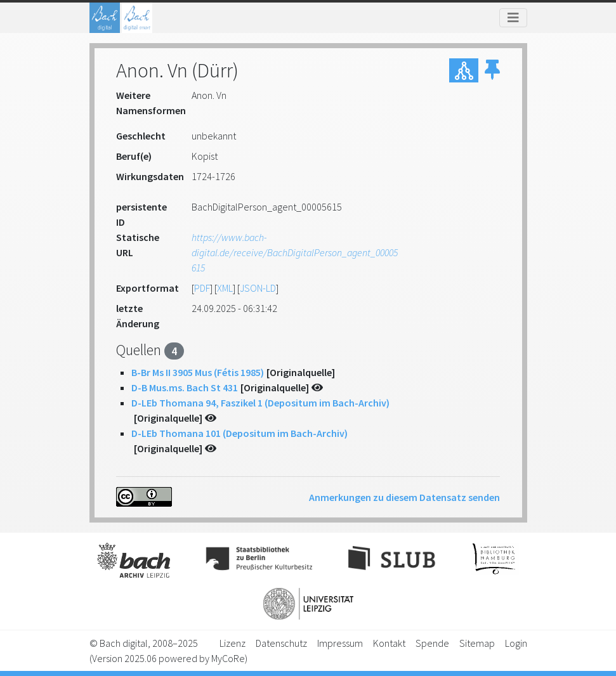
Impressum (340, 643)
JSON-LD (258, 288)
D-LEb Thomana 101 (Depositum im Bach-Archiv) (239, 433)
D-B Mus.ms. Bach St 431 (185, 387)
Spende (432, 643)
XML (225, 288)
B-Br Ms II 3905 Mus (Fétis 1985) (198, 372)
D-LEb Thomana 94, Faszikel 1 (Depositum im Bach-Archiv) (260, 403)
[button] (492, 70)
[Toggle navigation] (513, 18)
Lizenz (233, 643)
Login (516, 643)
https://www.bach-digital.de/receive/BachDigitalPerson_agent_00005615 (295, 252)
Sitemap (477, 643)
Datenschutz (281, 643)
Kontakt (389, 643)
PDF (202, 288)
